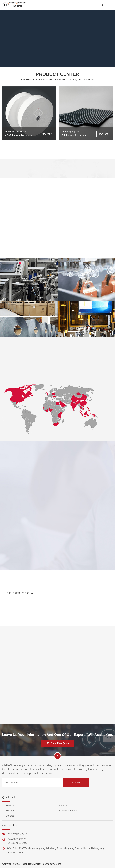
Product (8, 806)
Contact (8, 816)
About (62, 806)
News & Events (67, 811)
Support (8, 811)
